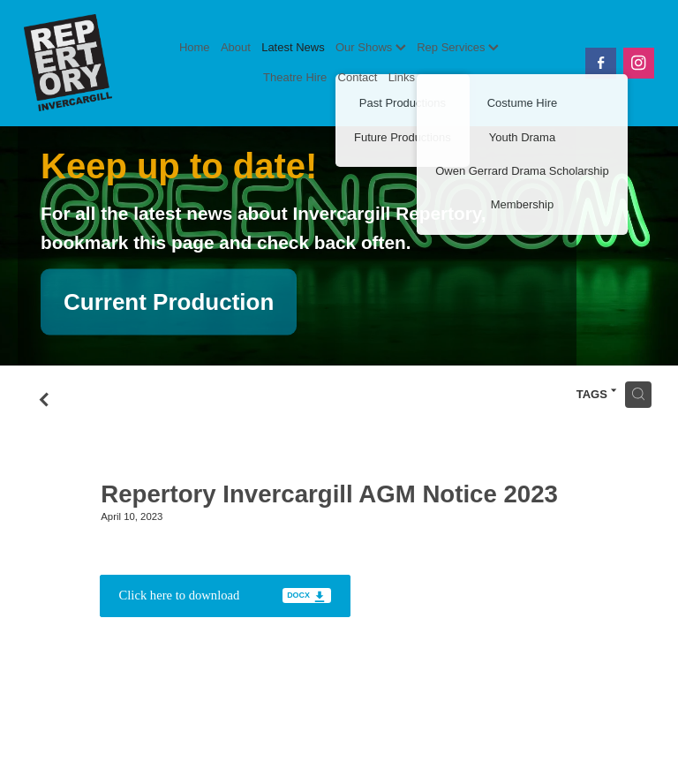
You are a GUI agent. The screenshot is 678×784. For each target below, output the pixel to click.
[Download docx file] (225, 596)
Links (402, 77)
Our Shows (371, 47)
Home (195, 47)
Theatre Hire (295, 77)
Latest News (293, 47)
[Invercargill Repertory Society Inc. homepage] (87, 63)
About (236, 47)
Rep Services (458, 47)
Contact (358, 77)
